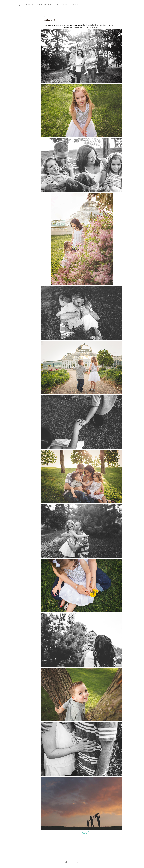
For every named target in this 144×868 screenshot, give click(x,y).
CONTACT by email (71, 5)
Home (28, 5)
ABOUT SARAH (37, 5)
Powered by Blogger (72, 862)
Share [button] (21, 16)
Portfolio (59, 5)
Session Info (48, 5)
